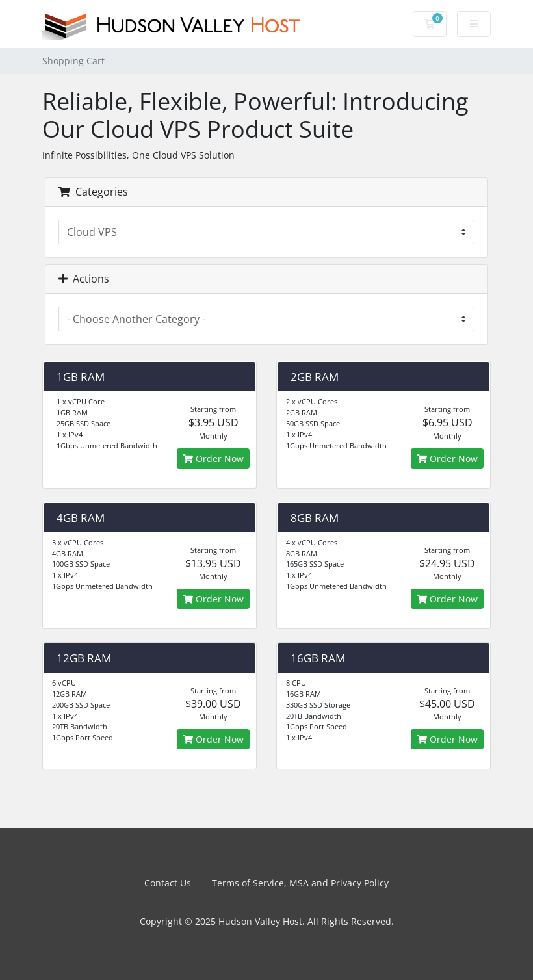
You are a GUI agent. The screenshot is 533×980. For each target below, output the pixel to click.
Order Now (213, 458)
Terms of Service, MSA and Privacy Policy (300, 883)
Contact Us (168, 883)
